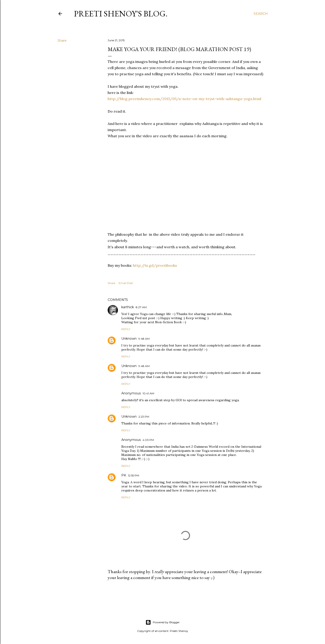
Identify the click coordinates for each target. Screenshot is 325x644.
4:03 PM (148, 440)
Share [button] (62, 41)
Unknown (129, 339)
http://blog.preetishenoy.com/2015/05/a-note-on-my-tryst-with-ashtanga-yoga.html (184, 99)
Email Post (126, 283)
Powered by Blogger (163, 622)
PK (124, 475)
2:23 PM (144, 417)
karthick (128, 307)
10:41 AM (148, 393)
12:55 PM (134, 475)
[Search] (261, 14)
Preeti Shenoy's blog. (121, 14)
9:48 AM (144, 339)
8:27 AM (141, 307)
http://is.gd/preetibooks (155, 265)
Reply (126, 329)
